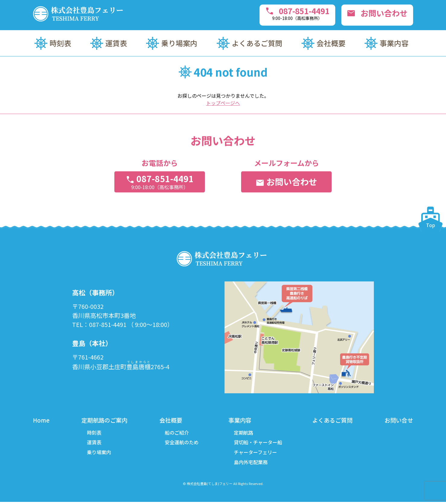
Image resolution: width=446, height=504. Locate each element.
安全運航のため (182, 443)
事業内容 (394, 43)
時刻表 (60, 43)
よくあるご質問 (257, 43)
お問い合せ (398, 420)
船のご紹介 (177, 433)
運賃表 (116, 43)
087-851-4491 (289, 13)
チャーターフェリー (255, 454)
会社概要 (331, 43)
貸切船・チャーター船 (257, 443)
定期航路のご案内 (105, 420)
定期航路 (243, 433)
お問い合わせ (375, 14)
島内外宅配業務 (250, 464)
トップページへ (223, 103)
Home (41, 420)
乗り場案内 (179, 43)
